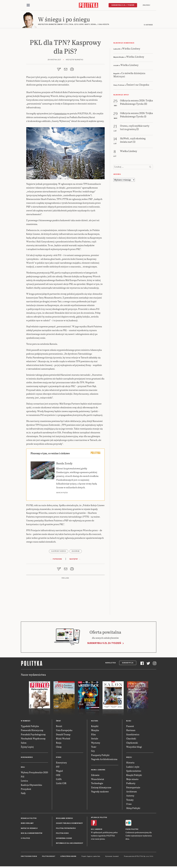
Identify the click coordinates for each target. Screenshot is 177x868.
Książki (95, 727)
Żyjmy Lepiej (27, 748)
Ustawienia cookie (64, 839)
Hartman (131, 731)
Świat (58, 722)
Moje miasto (132, 780)
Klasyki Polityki (134, 776)
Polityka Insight (49, 857)
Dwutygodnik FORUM (29, 857)
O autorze (148, 26)
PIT (58, 768)
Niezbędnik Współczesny (33, 739)
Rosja (59, 744)
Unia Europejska (64, 731)
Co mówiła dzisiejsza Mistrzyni (129, 75)
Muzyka (95, 731)
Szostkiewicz (133, 735)
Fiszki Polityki (132, 830)
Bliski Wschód (63, 739)
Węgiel (59, 772)
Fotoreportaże (133, 788)
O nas (129, 805)
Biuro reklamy (27, 824)
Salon (24, 744)
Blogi (129, 722)
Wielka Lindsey (131, 49)
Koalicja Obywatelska (31, 786)
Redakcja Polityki (29, 819)
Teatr (94, 748)
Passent (130, 727)
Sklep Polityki (133, 809)
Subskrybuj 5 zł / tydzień (123, 5)
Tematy (130, 801)
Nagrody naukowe (100, 792)
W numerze (26, 722)
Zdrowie (95, 776)
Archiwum (132, 792)
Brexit (59, 727)
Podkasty (131, 784)
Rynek (59, 758)
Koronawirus (27, 758)
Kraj (23, 768)
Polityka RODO (62, 834)
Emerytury (61, 763)
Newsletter (111, 664)
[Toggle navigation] (28, 5)
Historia (130, 763)
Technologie (97, 784)
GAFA (59, 780)
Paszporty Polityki (100, 756)
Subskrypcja (128, 664)
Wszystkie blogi (134, 748)
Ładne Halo (97, 857)
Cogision (90, 857)
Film (93, 735)
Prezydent (26, 790)
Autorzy (130, 797)
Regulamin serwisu (64, 819)
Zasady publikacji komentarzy (69, 824)
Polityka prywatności (66, 829)
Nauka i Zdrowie (98, 771)
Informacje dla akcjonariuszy (70, 844)
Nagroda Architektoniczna (104, 760)
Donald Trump (63, 735)
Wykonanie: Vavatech (112, 857)
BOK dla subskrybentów (32, 834)
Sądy (23, 794)
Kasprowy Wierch (59, 552)
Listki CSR (61, 784)
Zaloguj (146, 5)
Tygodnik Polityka (30, 727)
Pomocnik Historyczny (32, 731)
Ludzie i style (133, 768)
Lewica (24, 781)
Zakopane (76, 552)
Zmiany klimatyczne (101, 788)
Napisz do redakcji (29, 829)
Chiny (59, 748)
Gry (93, 752)
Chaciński (131, 739)
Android (99, 830)
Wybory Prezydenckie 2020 (34, 773)
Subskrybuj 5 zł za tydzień (104, 644)
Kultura (95, 722)
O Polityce (25, 839)
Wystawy (96, 744)
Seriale (95, 739)
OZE (58, 776)
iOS (92, 830)
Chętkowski (132, 744)
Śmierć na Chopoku (138, 85)
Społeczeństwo (134, 772)
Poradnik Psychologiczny (33, 735)
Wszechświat (98, 780)
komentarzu (61, 114)
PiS (23, 777)
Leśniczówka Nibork (68, 857)
